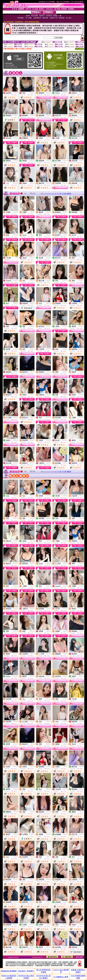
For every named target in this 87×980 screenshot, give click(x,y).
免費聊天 (16, 115)
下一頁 (59, 193)
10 (56, 193)
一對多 (16, 258)
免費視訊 (16, 93)
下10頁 (64, 193)
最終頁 (69, 193)
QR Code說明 (79, 49)
